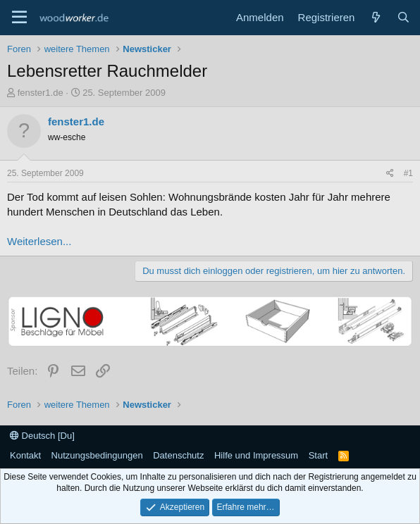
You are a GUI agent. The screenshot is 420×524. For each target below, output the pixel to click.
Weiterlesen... (39, 241)
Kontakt (25, 455)
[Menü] (19, 18)
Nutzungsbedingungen (97, 455)
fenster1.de (41, 93)
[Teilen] (390, 174)
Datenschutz (178, 455)
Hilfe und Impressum (256, 455)
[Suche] (403, 17)
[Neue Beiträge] (375, 17)
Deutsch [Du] (42, 436)
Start (318, 455)
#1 (408, 173)
